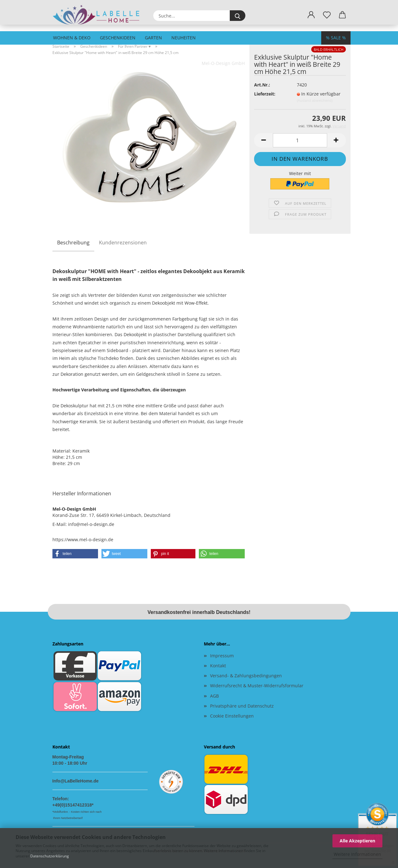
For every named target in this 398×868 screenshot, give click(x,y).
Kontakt (218, 666)
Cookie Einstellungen (232, 716)
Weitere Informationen (357, 854)
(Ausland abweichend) (315, 100)
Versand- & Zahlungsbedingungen (246, 676)
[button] (311, 15)
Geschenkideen (118, 38)
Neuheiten (184, 38)
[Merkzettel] (327, 15)
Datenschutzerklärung (50, 856)
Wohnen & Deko (72, 38)
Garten (153, 38)
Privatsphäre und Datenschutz (242, 706)
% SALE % (336, 38)
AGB (214, 696)
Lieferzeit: (265, 94)
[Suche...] (238, 16)
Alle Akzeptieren (357, 841)
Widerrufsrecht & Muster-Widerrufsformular (257, 686)
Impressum (222, 656)
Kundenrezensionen (123, 243)
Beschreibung (73, 243)
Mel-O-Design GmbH (223, 63)
